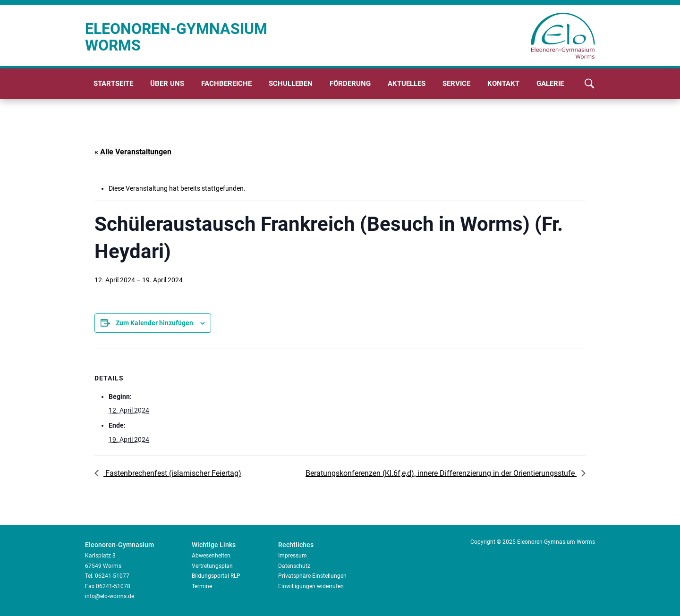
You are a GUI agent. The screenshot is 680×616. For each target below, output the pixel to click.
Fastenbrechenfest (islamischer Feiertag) (172, 473)
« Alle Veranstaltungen (133, 152)
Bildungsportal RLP (216, 576)
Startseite (113, 84)
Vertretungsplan (212, 566)
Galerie (550, 84)
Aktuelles (407, 84)
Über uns (167, 84)
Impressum (293, 556)
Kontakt (503, 84)
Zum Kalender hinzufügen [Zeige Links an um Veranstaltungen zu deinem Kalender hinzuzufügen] (154, 323)
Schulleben (291, 84)
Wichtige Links (214, 545)
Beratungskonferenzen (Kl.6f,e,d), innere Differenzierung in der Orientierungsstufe (441, 473)
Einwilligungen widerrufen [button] (311, 586)
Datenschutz (294, 566)
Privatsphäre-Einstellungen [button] (312, 576)
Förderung (350, 84)
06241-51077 (112, 576)
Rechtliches (296, 545)
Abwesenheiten (211, 556)
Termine (202, 586)
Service (456, 84)
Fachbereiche (226, 84)
